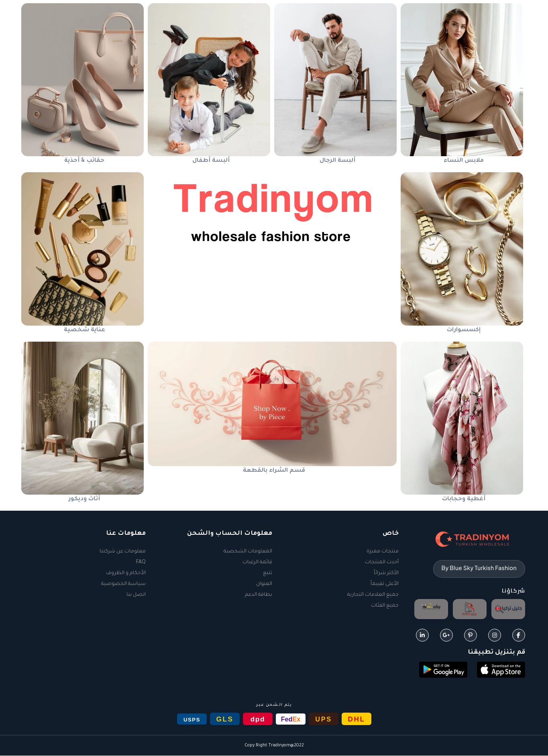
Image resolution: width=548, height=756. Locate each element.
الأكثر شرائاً (386, 573)
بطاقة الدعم (259, 595)
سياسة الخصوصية (123, 584)
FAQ (141, 562)
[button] (501, 671)
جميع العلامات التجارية (373, 595)
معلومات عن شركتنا (123, 552)
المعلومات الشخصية (248, 552)
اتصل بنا (136, 595)
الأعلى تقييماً (385, 584)
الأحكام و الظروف (126, 573)
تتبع (268, 573)
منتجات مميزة (383, 552)
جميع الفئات (385, 606)
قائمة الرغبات (257, 562)
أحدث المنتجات (382, 562)
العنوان (264, 584)
